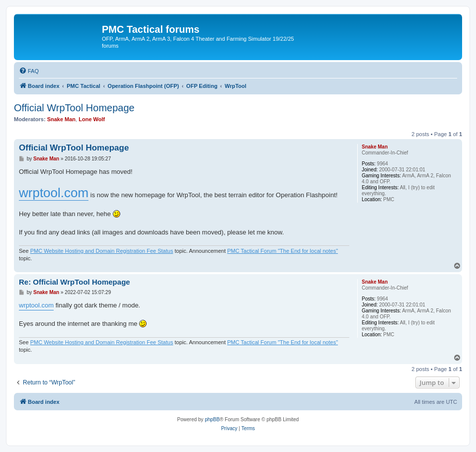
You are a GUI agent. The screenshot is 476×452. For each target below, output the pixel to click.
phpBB (212, 419)
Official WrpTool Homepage (74, 108)
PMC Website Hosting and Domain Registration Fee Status (102, 251)
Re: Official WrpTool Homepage (75, 282)
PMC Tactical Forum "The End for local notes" (282, 251)
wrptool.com (54, 193)
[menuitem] (29, 71)
